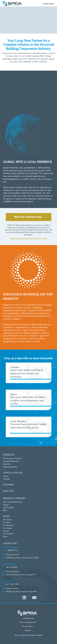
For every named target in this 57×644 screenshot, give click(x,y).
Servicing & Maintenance (13, 502)
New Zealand (10, 564)
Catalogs (6, 479)
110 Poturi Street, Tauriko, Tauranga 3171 (21, 575)
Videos (6, 476)
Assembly (7, 464)
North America (11, 547)
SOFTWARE (8, 485)
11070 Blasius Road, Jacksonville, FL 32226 (22, 558)
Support (6, 505)
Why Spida (7, 520)
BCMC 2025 (8, 491)
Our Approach (8, 525)
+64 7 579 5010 (11, 567)
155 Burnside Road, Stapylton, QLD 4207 (21, 592)
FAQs (5, 510)
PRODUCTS (9, 455)
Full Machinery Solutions (12, 458)
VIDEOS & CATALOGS (13, 473)
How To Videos (8, 507)
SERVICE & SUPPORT (14, 498)
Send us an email (12, 555)
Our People (7, 528)
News (5, 537)
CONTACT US (10, 543)
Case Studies (8, 534)
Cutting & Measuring (11, 461)
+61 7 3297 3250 (12, 584)
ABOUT (6, 516)
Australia (8, 581)
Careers (6, 531)
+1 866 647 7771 (12, 550)
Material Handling (10, 467)
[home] (29, 3)
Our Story (7, 522)
